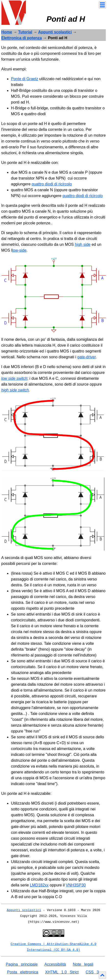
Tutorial (25, 32)
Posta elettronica (23, 972)
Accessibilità (55, 964)
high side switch (15, 390)
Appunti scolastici (55, 32)
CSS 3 (92, 972)
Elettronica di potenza (21, 38)
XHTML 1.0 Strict (62, 972)
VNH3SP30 (76, 885)
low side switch (14, 378)
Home (7, 32)
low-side (19, 250)
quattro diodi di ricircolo (52, 184)
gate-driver (86, 357)
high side (83, 244)
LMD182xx (39, 885)
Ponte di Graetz (25, 79)
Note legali (83, 964)
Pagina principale (22, 964)
